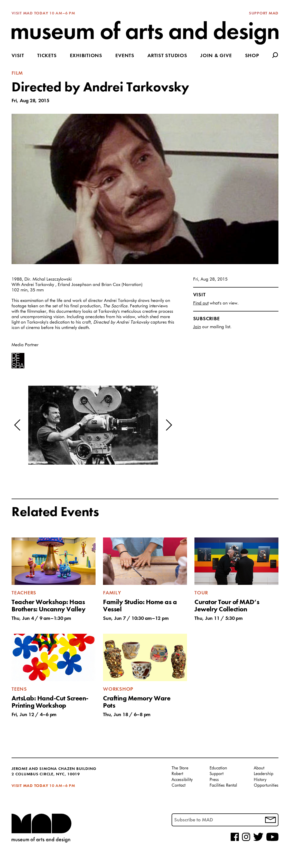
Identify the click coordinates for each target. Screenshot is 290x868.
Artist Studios (167, 56)
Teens (19, 689)
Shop (252, 56)
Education (218, 768)
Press (214, 780)
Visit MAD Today (30, 13)
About (259, 768)
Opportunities (266, 786)
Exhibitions (86, 56)
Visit (18, 56)
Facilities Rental (223, 786)
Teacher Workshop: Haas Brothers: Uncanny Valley (48, 606)
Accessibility (182, 780)
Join (197, 327)
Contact (179, 786)
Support (217, 774)
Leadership (264, 774)
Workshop (118, 689)
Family (112, 593)
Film (17, 73)
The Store (180, 768)
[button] (18, 425)
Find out (201, 303)
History (260, 780)
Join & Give (216, 56)
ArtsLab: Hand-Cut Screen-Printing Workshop (50, 702)
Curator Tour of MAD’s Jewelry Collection (227, 606)
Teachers (24, 593)
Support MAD (264, 13)
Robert (177, 774)
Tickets (47, 56)
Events (125, 56)
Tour (201, 593)
